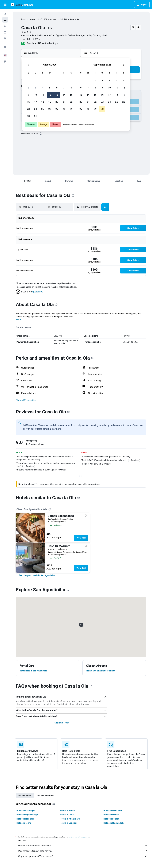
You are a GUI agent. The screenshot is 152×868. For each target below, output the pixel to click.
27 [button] (57, 109)
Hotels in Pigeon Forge (27, 815)
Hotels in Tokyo (24, 823)
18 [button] (43, 102)
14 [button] (64, 95)
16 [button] (28, 102)
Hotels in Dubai (67, 815)
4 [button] (43, 88)
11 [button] (43, 95)
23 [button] (28, 109)
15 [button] (71, 95)
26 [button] (50, 109)
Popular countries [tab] (46, 796)
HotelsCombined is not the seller (83, 845)
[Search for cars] (5, 26)
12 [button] (50, 95)
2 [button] (28, 88)
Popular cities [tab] (25, 796)
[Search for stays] (5, 20)
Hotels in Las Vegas (26, 810)
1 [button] (71, 81)
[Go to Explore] (5, 39)
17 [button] (35, 102)
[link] (37, 575)
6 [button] (57, 88)
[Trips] (5, 47)
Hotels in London (111, 819)
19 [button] (50, 102)
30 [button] (28, 116)
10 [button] (35, 95)
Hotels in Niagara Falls (114, 823)
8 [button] (71, 88)
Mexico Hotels (35, 19)
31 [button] (35, 116)
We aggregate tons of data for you (83, 851)
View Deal (81, 538)
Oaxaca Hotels (56, 19)
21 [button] (64, 102)
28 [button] (64, 109)
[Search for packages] (5, 32)
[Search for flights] (5, 14)
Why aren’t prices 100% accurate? (83, 856)
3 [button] (35, 88)
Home (24, 19)
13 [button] (57, 95)
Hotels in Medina (111, 815)
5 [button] (50, 88)
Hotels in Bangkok (69, 823)
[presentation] (41, 134)
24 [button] (35, 109)
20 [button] (57, 102)
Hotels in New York (25, 819)
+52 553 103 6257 (31, 39)
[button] (5, 5)
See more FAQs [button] (62, 723)
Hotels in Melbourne (113, 810)
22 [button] (71, 102)
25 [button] (43, 109)
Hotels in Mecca (67, 810)
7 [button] (64, 88)
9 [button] (28, 95)
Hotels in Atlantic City (70, 819)
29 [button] (71, 109)
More (18, 320)
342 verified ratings (48, 43)
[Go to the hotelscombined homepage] (22, 5)
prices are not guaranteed (79, 837)
